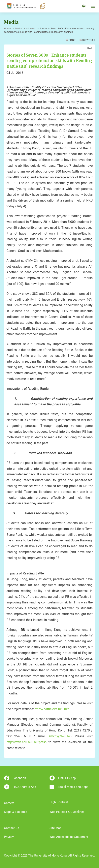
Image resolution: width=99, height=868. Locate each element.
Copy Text (89, 40)
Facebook (15, 778)
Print (72, 40)
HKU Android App (20, 787)
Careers (9, 803)
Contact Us (12, 828)
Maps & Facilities (16, 812)
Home (7, 29)
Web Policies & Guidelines (67, 812)
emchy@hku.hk (60, 736)
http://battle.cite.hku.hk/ (52, 709)
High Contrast (59, 802)
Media (18, 29)
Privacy (9, 837)
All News (31, 29)
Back (90, 48)
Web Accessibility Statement (69, 837)
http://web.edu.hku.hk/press (26, 742)
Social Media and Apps (69, 787)
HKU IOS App (63, 778)
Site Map (55, 828)
